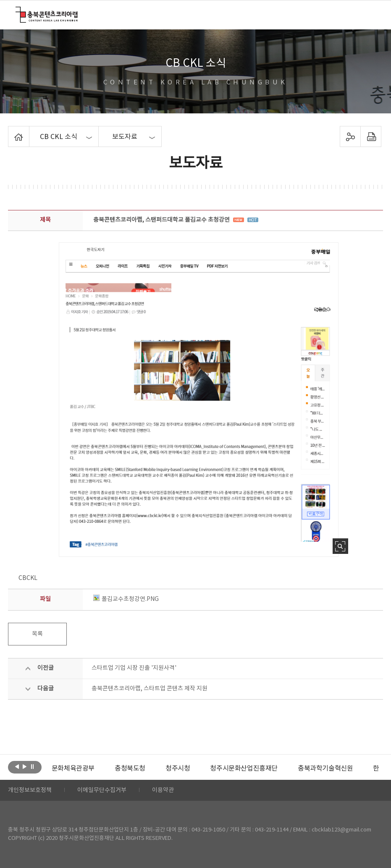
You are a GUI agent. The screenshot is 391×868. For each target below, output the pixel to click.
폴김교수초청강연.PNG (126, 599)
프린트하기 (371, 136)
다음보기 (25, 766)
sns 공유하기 (350, 136)
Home (10, 131)
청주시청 (178, 768)
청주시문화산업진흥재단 (244, 768)
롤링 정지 (32, 766)
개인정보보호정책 (30, 790)
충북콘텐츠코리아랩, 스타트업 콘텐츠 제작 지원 (150, 689)
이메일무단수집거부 (102, 790)
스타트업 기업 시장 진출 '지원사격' (134, 668)
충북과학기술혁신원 (325, 768)
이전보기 (17, 766)
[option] (73, 768)
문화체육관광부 (73, 768)
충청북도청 (130, 768)
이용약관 (163, 790)
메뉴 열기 (370, 14)
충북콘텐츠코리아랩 (17, 12)
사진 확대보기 (340, 546)
